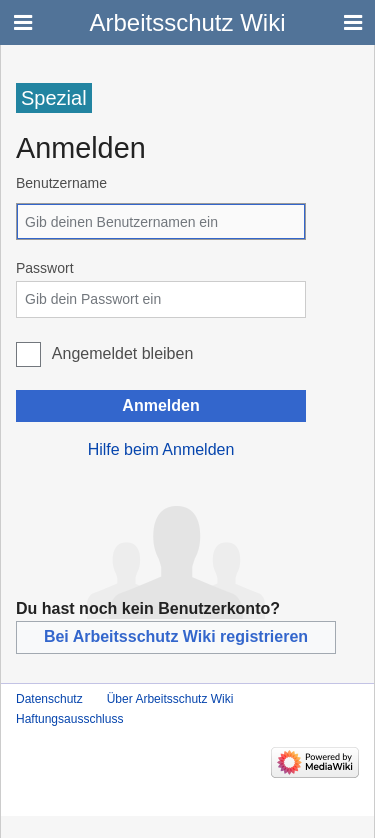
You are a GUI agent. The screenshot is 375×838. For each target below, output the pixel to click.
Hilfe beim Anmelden (161, 449)
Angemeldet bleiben (122, 353)
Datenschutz (49, 699)
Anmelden (160, 405)
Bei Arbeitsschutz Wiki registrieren (176, 636)
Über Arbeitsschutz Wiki (170, 699)
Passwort (45, 268)
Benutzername (61, 183)
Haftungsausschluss (69, 719)
